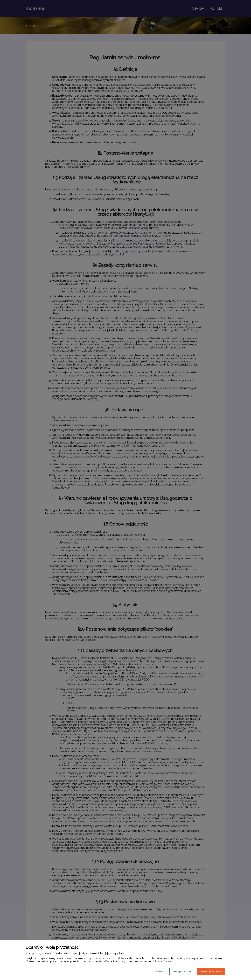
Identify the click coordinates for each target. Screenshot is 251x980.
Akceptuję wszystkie (211, 971)
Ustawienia (158, 971)
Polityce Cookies (162, 961)
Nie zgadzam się (182, 971)
